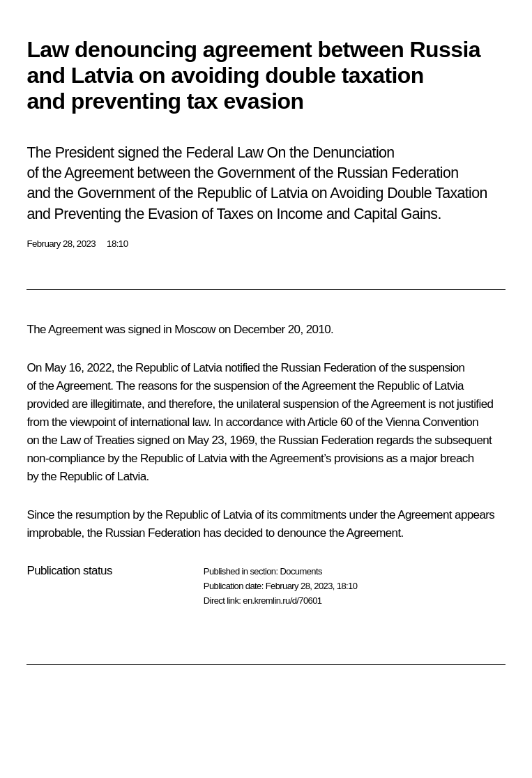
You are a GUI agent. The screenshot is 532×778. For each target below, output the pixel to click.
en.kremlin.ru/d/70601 (282, 601)
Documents (301, 571)
